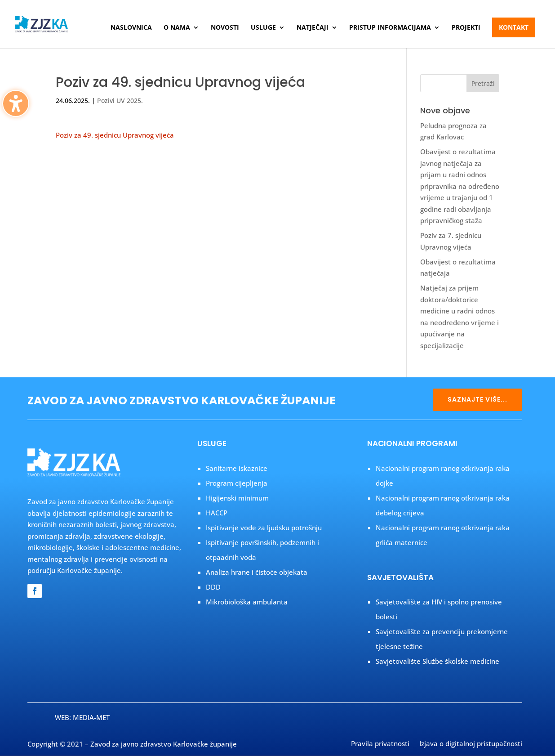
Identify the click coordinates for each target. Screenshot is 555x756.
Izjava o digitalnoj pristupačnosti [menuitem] (471, 744)
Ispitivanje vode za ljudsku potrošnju (264, 528)
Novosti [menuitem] (225, 28)
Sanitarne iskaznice (237, 468)
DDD (213, 587)
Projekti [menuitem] (466, 28)
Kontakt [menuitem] (514, 27)
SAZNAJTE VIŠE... (477, 399)
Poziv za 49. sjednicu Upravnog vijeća (115, 135)
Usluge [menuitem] (263, 28)
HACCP (217, 513)
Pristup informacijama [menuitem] (390, 28)
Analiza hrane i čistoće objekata (257, 572)
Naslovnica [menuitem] (131, 28)
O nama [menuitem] (177, 28)
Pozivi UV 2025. (120, 101)
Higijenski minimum (237, 498)
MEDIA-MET (91, 717)
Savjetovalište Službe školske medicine (437, 661)
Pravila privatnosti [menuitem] (380, 744)
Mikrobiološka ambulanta (247, 602)
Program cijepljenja (237, 483)
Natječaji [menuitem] (313, 28)
